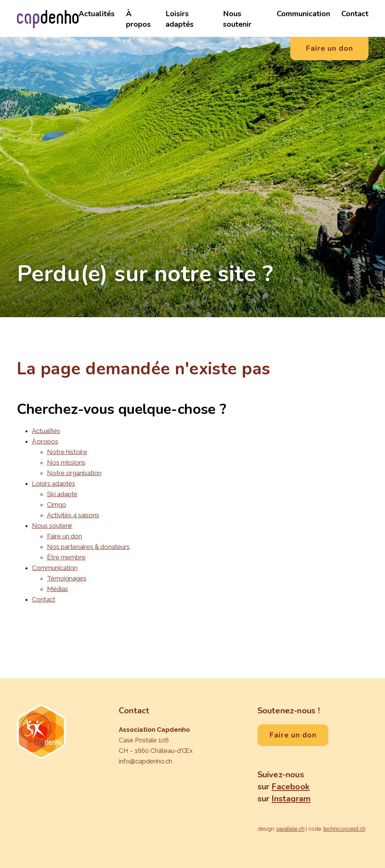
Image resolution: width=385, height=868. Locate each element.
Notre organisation (74, 473)
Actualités (97, 14)
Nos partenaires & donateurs (88, 547)
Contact (355, 14)
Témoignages (67, 578)
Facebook (290, 787)
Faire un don (64, 536)
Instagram (291, 799)
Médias (58, 589)
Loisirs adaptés (180, 19)
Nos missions (66, 462)
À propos (138, 19)
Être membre (66, 557)
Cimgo (57, 505)
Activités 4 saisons (73, 515)
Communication (303, 14)
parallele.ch (290, 829)
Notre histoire (67, 452)
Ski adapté (62, 494)
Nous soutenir (237, 19)
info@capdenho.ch (146, 761)
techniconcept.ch (344, 829)
